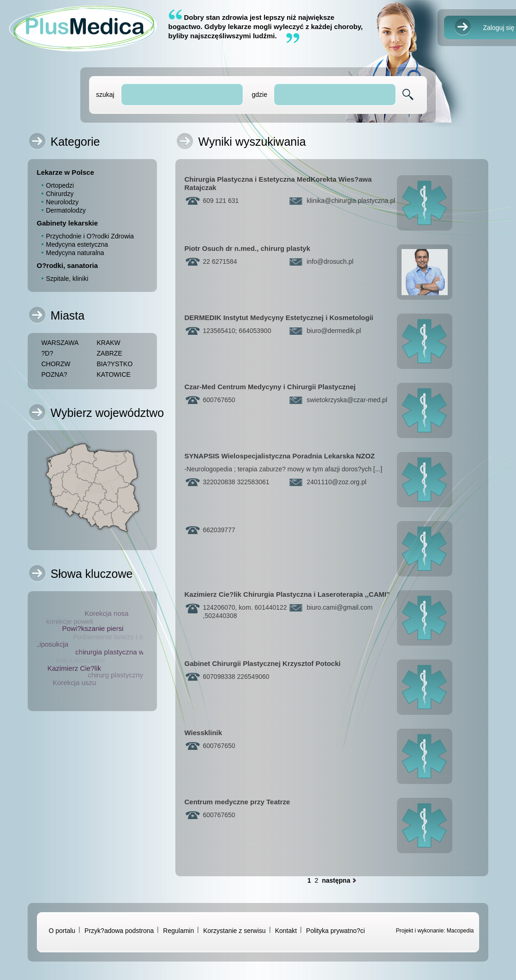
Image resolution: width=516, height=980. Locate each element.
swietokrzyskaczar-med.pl (347, 400)
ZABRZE (110, 353)
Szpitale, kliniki (67, 279)
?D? (48, 353)
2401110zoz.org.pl (337, 482)
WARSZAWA (60, 343)
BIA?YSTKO (115, 364)
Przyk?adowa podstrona (119, 931)
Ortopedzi (60, 185)
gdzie (259, 95)
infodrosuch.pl (330, 261)
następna (336, 880)
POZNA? (54, 374)
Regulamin (178, 931)
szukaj (105, 95)
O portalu (62, 931)
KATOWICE (114, 374)
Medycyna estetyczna (77, 244)
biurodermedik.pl (334, 331)
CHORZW (56, 364)
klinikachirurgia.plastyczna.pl (351, 201)
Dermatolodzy (66, 210)
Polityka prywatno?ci (336, 931)
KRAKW (109, 343)
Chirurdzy (60, 194)
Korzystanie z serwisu (234, 931)
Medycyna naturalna (75, 253)
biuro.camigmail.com (340, 607)
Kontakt (286, 931)
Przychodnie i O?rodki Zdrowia (90, 236)
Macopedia (460, 931)
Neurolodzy (63, 202)
